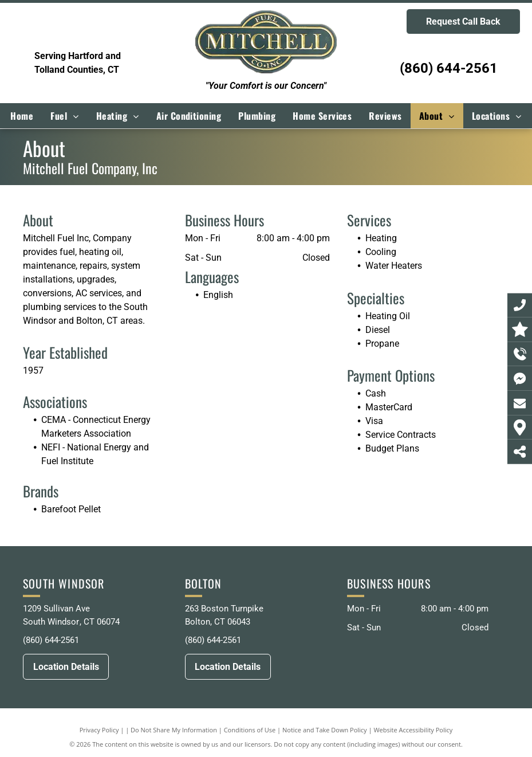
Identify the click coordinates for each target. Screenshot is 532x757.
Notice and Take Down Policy (325, 730)
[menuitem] (22, 116)
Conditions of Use (250, 730)
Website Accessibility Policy (413, 730)
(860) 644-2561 (449, 68)
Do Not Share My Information (174, 730)
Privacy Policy (99, 730)
